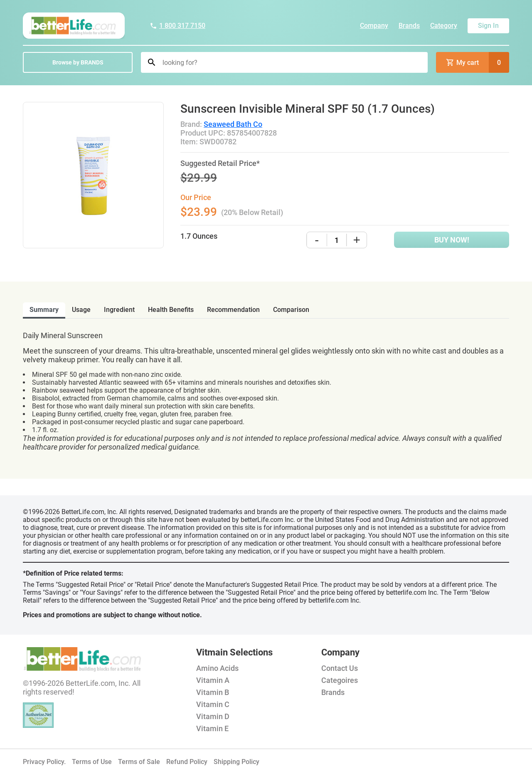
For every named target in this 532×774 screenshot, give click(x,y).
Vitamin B (213, 692)
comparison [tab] (291, 310)
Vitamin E (212, 728)
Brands (409, 26)
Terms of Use (92, 762)
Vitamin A (213, 680)
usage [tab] (81, 310)
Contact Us (340, 668)
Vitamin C (213, 704)
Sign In (488, 26)
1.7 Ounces (199, 236)
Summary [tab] (44, 310)
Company (374, 26)
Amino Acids (217, 668)
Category (444, 26)
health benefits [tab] (171, 310)
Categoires (340, 680)
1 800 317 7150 (177, 26)
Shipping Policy (236, 762)
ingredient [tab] (119, 310)
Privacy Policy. (44, 762)
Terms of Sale (139, 762)
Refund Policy (187, 762)
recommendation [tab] (233, 310)
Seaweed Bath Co (233, 124)
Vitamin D (213, 716)
